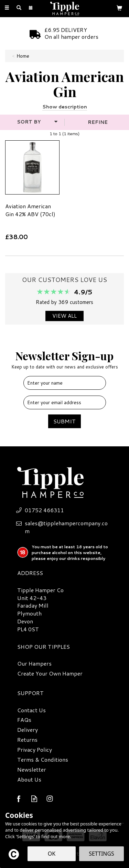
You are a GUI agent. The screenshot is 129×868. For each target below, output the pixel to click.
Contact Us (31, 710)
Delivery (28, 730)
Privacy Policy (35, 750)
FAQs (24, 720)
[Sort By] (31, 122)
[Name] (65, 383)
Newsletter (32, 770)
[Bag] (119, 8)
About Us (29, 779)
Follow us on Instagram (50, 799)
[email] (65, 402)
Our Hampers (34, 664)
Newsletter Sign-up (64, 359)
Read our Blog (34, 799)
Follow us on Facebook (19, 799)
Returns (27, 740)
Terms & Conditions (43, 760)
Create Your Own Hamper (50, 673)
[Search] (19, 8)
